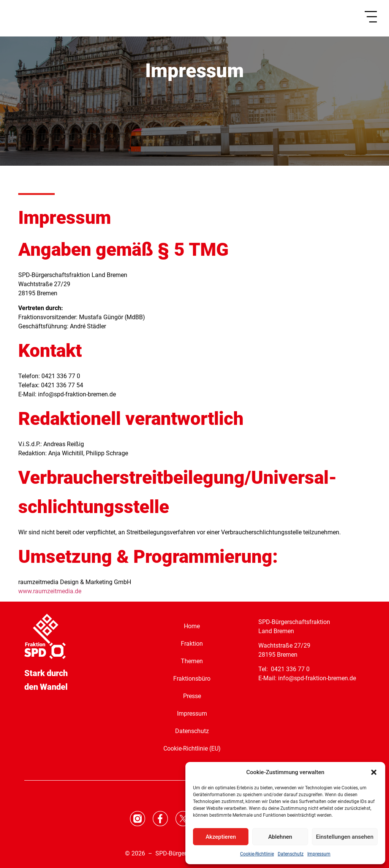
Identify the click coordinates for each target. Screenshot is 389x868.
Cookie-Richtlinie (257, 854)
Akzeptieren (221, 837)
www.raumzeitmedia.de (50, 591)
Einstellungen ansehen (345, 837)
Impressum (319, 854)
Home (192, 626)
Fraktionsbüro (192, 679)
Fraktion (192, 644)
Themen (192, 661)
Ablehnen (280, 837)
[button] (374, 772)
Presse (192, 696)
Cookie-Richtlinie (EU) (192, 748)
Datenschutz (291, 854)
